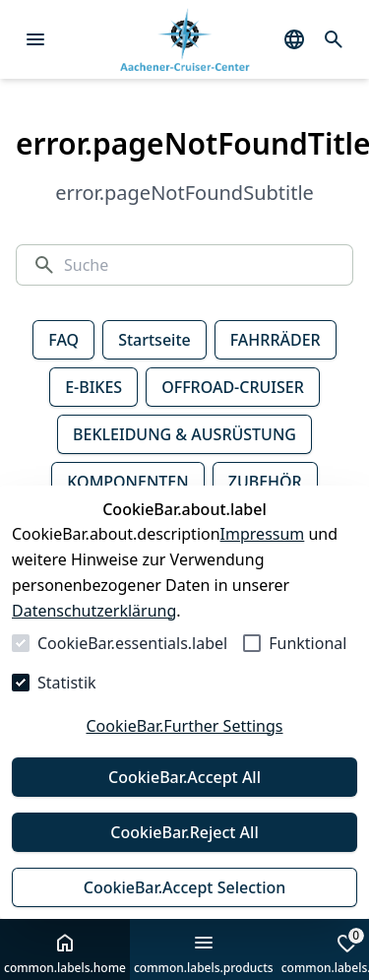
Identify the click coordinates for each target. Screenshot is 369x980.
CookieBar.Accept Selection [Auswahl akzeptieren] (185, 887)
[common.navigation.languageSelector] (294, 39)
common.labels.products (204, 953)
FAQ (63, 340)
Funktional (307, 643)
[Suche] (200, 265)
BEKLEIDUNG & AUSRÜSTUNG (184, 434)
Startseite (154, 340)
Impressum (263, 534)
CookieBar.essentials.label (132, 643)
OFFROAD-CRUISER (233, 387)
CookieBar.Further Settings (184, 726)
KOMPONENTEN (127, 482)
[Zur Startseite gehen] (184, 40)
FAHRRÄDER (276, 340)
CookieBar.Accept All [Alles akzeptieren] (184, 777)
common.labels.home (65, 953)
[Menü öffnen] (35, 39)
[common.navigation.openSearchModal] (334, 39)
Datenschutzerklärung (94, 611)
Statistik (67, 683)
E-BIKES (93, 387)
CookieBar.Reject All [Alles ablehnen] (184, 832)
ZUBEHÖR (265, 482)
